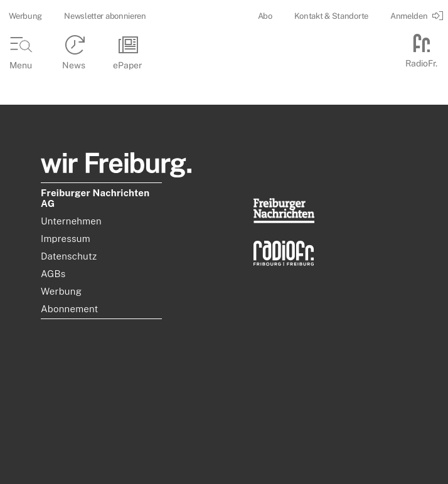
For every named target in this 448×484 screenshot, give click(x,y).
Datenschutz (69, 256)
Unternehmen (71, 221)
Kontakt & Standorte (331, 16)
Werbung (25, 16)
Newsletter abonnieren (105, 16)
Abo (265, 16)
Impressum (66, 239)
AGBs (53, 274)
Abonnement (70, 309)
